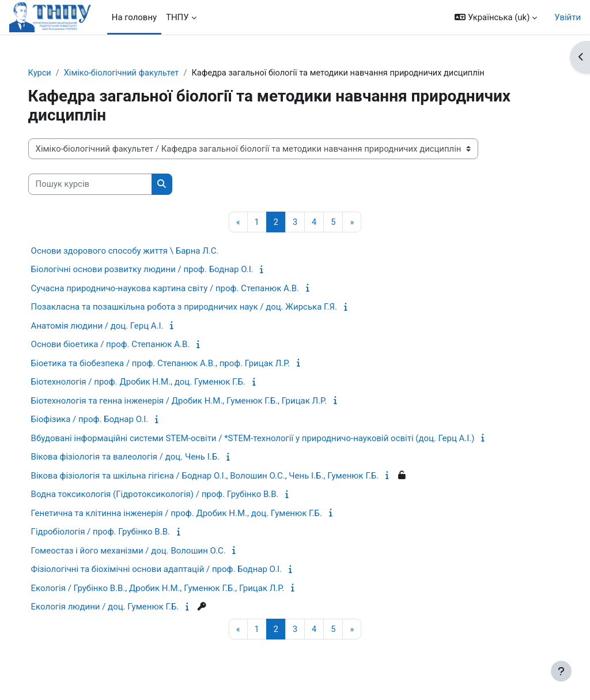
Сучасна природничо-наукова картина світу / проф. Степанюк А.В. (186, 289)
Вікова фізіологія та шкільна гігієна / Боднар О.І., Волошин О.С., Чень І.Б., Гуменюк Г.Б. (226, 476)
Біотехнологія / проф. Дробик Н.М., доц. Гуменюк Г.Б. (159, 382)
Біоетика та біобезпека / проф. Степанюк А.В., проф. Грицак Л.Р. (181, 364)
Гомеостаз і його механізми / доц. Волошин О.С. (149, 551)
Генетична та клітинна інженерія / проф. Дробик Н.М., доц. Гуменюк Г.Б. (197, 514)
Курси (61, 73)
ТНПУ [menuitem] (177, 17)
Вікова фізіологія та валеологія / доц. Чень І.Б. (146, 457)
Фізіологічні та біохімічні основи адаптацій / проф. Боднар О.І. (177, 570)
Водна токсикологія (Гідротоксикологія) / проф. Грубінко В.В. (176, 495)
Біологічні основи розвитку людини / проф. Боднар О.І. (163, 270)
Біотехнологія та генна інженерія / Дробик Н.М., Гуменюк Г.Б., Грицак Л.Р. (200, 401)
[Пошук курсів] (111, 185)
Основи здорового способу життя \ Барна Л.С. (146, 251)
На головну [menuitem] (134, 17)
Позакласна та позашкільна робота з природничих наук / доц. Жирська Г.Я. (205, 307)
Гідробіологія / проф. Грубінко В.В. (121, 532)
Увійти (568, 17)
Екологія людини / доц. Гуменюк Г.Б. (126, 607)
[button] (496, 17)
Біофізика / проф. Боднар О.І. (111, 420)
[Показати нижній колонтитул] (561, 671)
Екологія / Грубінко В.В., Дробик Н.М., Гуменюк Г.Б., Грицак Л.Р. (179, 589)
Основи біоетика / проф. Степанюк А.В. (131, 345)
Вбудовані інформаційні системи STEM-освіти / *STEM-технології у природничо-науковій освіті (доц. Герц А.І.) (274, 439)
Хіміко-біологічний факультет (144, 73)
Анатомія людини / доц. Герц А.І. (118, 326)
